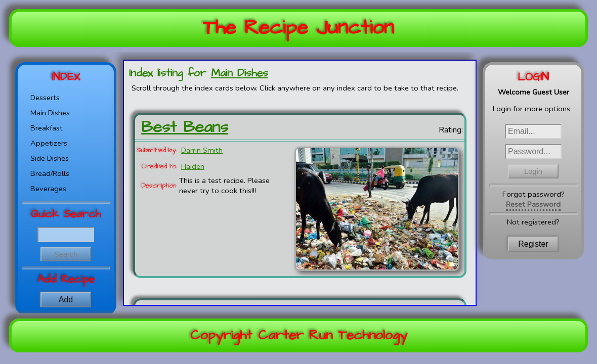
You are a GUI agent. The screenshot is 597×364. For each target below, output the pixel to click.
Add (66, 300)
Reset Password (533, 204)
